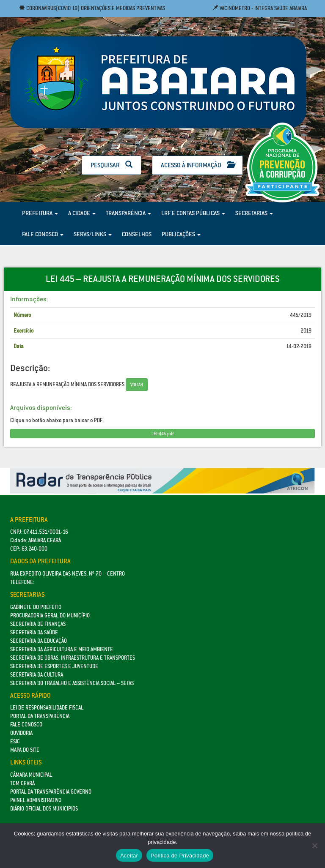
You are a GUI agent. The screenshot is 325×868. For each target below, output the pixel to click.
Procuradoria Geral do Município (50, 616)
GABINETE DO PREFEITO (36, 607)
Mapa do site (25, 750)
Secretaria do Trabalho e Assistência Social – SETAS (72, 683)
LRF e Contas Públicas (193, 213)
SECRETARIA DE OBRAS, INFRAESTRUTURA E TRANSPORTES (73, 658)
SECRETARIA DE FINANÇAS (38, 624)
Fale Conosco (43, 234)
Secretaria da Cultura (37, 675)
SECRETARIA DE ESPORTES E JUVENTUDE (54, 666)
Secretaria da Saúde (34, 632)
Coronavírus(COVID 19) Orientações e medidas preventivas (92, 8)
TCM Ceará (22, 783)
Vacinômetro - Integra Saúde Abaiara (260, 8)
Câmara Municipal (31, 775)
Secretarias (254, 213)
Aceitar (129, 856)
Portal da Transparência (40, 716)
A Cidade (82, 213)
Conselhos (137, 234)
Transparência (128, 213)
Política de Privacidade (180, 856)
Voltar (137, 385)
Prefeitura (40, 213)
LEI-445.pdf (162, 434)
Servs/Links (93, 234)
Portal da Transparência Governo (51, 792)
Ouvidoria (21, 733)
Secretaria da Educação (39, 641)
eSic (15, 741)
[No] (314, 846)
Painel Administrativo (36, 800)
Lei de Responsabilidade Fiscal (47, 708)
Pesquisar (112, 165)
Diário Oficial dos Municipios (44, 809)
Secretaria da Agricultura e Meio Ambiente (62, 649)
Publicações (181, 234)
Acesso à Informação (197, 165)
